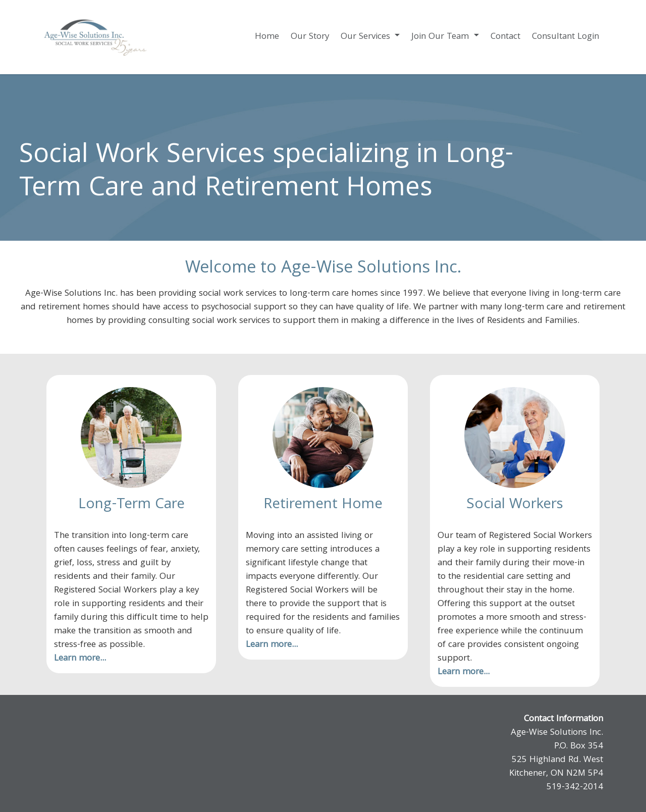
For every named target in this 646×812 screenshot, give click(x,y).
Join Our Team (441, 37)
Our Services (367, 37)
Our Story (310, 37)
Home (267, 37)
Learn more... (80, 659)
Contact (505, 37)
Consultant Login (566, 37)
